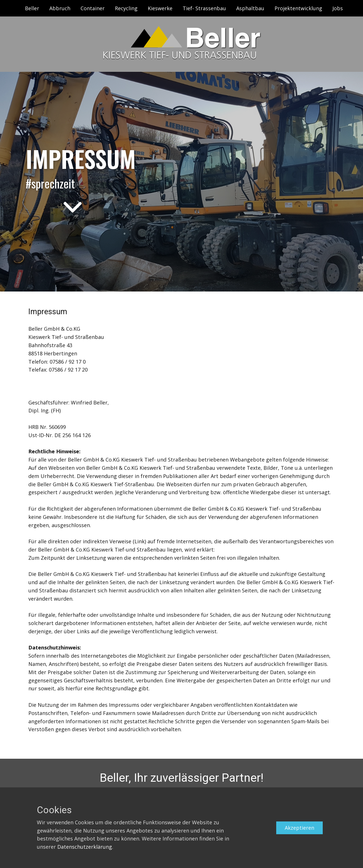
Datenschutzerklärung (85, 847)
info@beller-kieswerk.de (58, 386)
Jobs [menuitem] (338, 8)
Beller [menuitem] (32, 8)
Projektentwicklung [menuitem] (298, 8)
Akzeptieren (299, 828)
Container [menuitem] (93, 8)
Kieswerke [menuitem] (160, 8)
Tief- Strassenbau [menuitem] (204, 8)
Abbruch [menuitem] (60, 8)
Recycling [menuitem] (126, 8)
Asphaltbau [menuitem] (250, 8)
